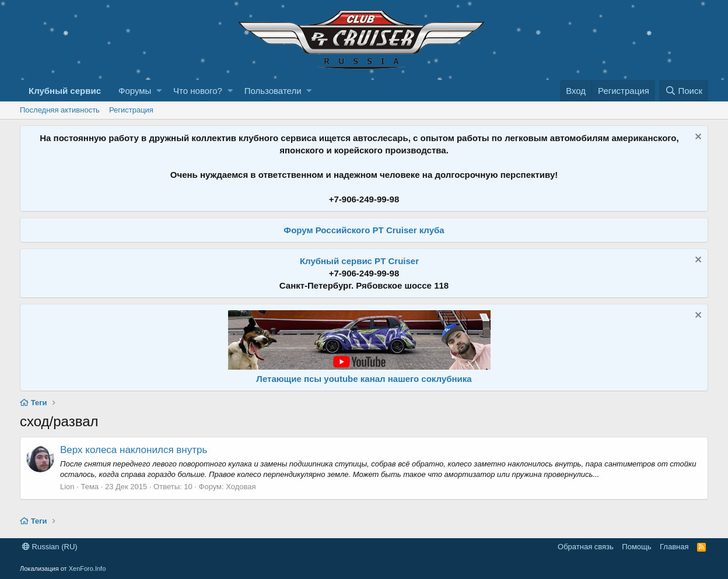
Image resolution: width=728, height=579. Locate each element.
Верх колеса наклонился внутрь (134, 450)
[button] (159, 91)
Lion (67, 487)
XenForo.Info (87, 569)
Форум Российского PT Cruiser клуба (364, 230)
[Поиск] (684, 91)
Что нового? (198, 91)
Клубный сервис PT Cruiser (359, 261)
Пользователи (273, 91)
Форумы (135, 91)
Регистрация (131, 110)
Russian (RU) (50, 547)
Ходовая (241, 487)
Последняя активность (60, 110)
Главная (674, 547)
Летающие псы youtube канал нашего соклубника (364, 379)
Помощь (636, 547)
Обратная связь (586, 547)
